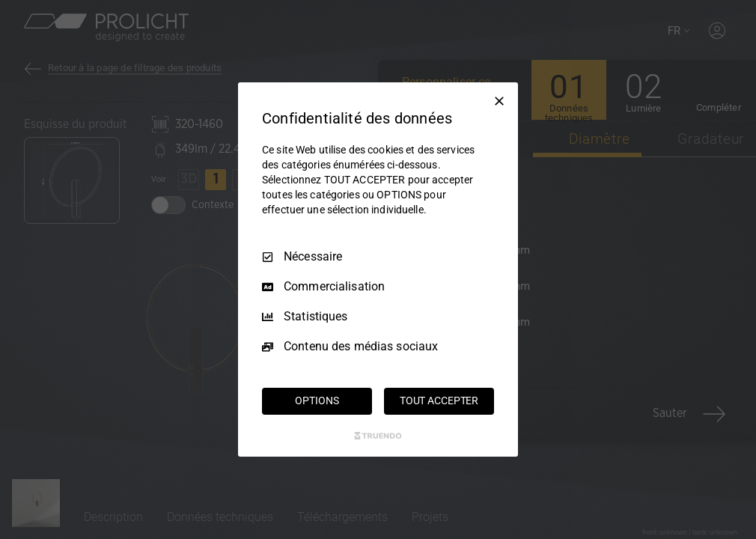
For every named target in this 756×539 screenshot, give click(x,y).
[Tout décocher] (499, 101)
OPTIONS (317, 401)
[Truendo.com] (378, 436)
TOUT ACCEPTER (439, 401)
